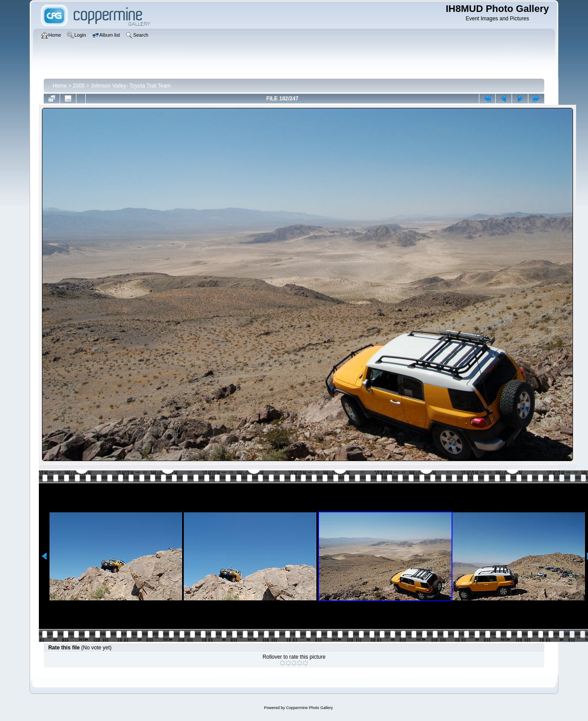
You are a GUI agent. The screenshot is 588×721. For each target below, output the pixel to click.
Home (60, 86)
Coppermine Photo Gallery (309, 708)
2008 (79, 86)
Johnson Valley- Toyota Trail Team (131, 86)
